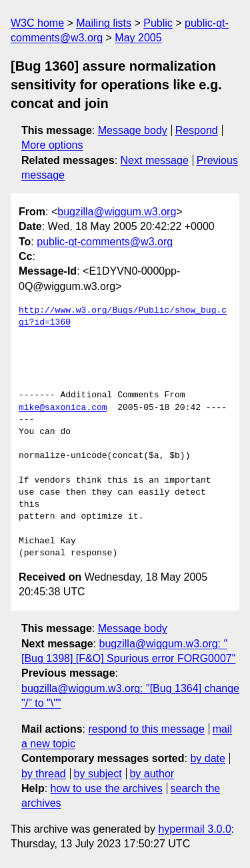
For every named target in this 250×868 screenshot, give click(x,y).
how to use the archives (107, 788)
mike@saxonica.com (63, 408)
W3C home (37, 23)
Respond (197, 130)
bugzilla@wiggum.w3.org (117, 212)
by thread (44, 774)
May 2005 (138, 38)
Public (158, 23)
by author (152, 774)
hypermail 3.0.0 (194, 829)
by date (207, 758)
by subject (98, 774)
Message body (133, 130)
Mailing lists (104, 23)
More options (52, 145)
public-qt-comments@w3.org (105, 242)
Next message (155, 160)
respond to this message (146, 729)
